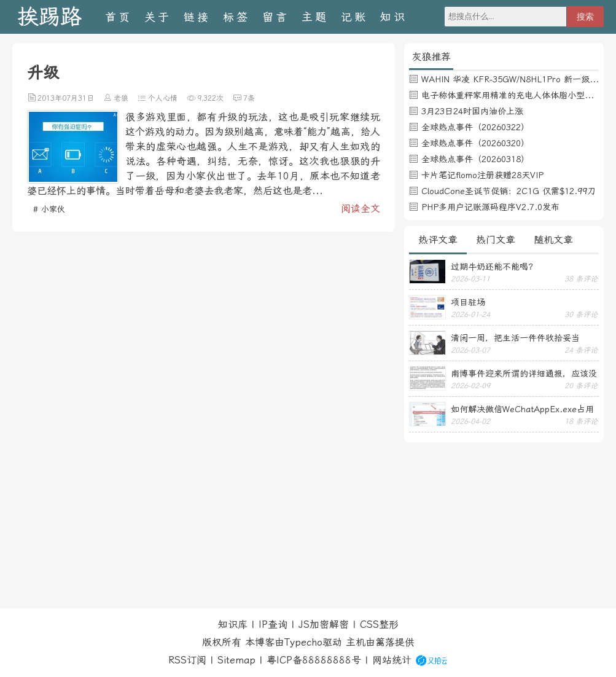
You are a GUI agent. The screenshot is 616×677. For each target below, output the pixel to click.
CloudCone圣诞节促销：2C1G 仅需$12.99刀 (509, 191)
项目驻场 (468, 302)
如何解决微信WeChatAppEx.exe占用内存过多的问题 (522, 409)
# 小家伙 (49, 209)
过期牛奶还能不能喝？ (494, 267)
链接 (197, 17)
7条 (249, 98)
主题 (315, 17)
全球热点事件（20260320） (475, 143)
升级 (43, 72)
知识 (394, 17)
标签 (236, 17)
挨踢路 (49, 17)
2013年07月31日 (66, 98)
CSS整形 (379, 624)
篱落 (385, 642)
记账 (354, 17)
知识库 (233, 624)
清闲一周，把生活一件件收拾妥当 (515, 338)
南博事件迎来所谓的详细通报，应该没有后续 (524, 374)
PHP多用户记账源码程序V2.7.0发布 (490, 207)
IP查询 (273, 624)
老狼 (121, 98)
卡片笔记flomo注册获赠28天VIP (482, 175)
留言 (276, 17)
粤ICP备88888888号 (314, 660)
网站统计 (392, 660)
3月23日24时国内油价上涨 (472, 111)
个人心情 (163, 98)
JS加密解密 (324, 624)
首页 (119, 17)
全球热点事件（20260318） (475, 159)
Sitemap (236, 660)
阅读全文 (361, 209)
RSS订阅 (187, 660)
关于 (158, 17)
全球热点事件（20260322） (475, 127)
